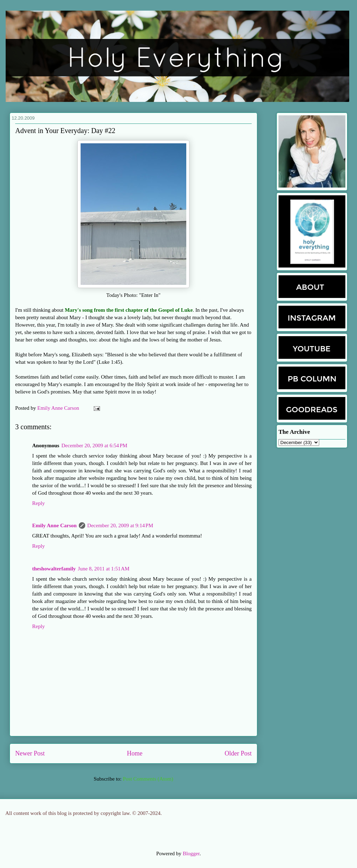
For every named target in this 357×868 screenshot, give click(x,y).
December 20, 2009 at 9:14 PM (120, 525)
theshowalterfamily (54, 569)
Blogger (191, 853)
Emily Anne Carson (59, 408)
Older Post (238, 753)
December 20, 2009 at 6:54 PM (94, 446)
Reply (39, 503)
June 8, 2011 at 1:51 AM (104, 569)
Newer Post (30, 753)
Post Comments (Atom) (148, 779)
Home (135, 753)
